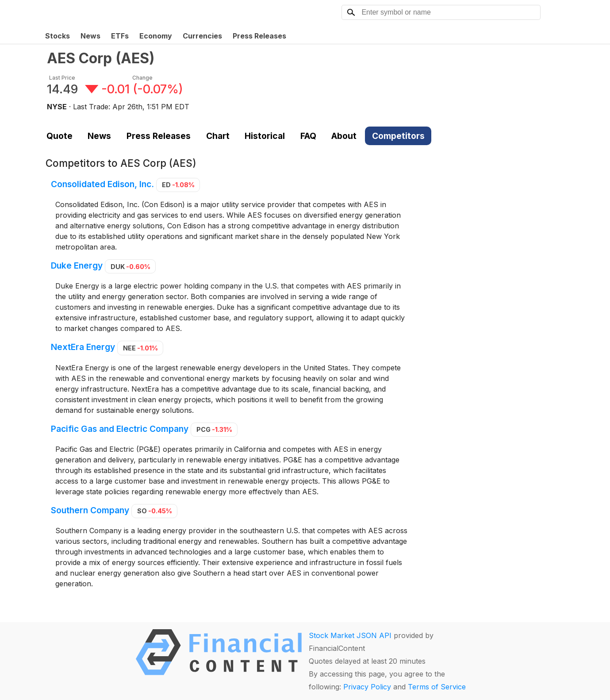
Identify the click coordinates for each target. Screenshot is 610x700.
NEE (140, 348)
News (90, 36)
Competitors (398, 136)
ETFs (120, 36)
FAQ (308, 136)
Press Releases (259, 36)
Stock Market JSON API (350, 635)
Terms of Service (437, 687)
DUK (130, 267)
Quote (59, 136)
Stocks (58, 36)
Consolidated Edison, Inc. (102, 184)
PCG (214, 429)
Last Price (62, 78)
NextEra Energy (83, 347)
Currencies (202, 36)
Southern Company (90, 510)
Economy (156, 36)
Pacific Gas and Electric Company (120, 429)
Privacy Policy (367, 687)
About (344, 136)
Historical (265, 136)
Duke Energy (77, 266)
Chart (218, 136)
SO (155, 511)
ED (178, 185)
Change (142, 78)
